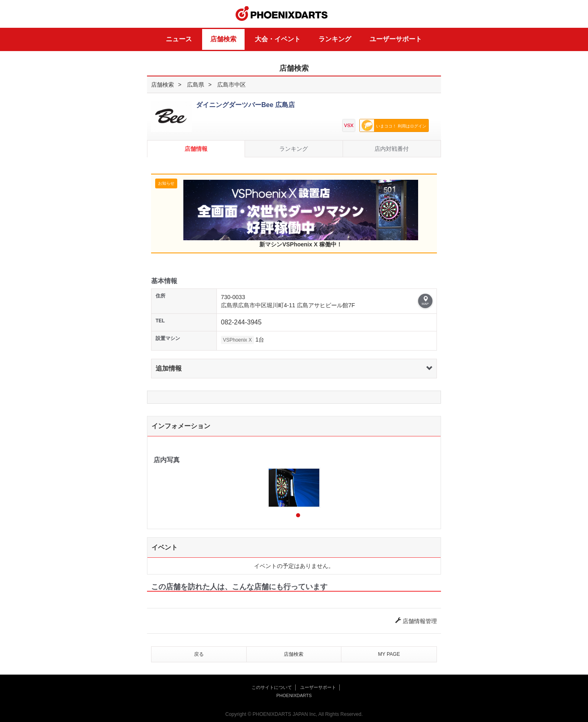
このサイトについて (272, 687)
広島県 (196, 85)
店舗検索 (223, 39)
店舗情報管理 (416, 621)
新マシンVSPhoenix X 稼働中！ (301, 214)
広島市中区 (232, 85)
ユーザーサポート (396, 39)
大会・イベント (278, 39)
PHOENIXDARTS (282, 14)
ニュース (179, 39)
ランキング (335, 39)
